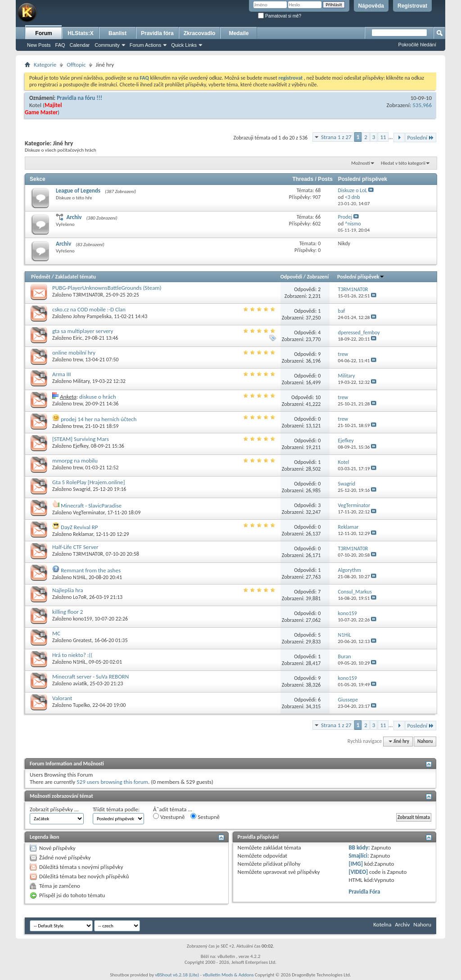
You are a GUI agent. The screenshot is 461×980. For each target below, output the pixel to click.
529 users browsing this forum (112, 782)
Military (81, 381)
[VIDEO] (358, 872)
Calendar (80, 45)
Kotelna (382, 924)
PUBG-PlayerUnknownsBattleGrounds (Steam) (107, 288)
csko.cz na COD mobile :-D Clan (89, 309)
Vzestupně (169, 817)
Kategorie (45, 65)
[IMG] (356, 864)
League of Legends (78, 191)
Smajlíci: (359, 856)
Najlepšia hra (68, 590)
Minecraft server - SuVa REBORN (90, 677)
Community (107, 45)
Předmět (41, 277)
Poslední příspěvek (361, 277)
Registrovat (412, 6)
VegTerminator (89, 512)
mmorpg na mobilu (75, 461)
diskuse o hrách (97, 397)
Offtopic (76, 65)
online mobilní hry (74, 353)
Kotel (35, 105)
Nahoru (425, 741)
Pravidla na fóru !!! (79, 98)
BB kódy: (359, 847)
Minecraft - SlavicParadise (91, 506)
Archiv (74, 217)
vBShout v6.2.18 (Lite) (177, 975)
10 (318, 397)
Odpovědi (291, 277)
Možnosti (360, 163)
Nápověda (371, 6)
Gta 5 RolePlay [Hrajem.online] (88, 482)
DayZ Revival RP (79, 527)
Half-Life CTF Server (75, 547)
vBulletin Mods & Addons (228, 975)
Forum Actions (145, 45)
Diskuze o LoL (353, 190)
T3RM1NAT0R (88, 295)
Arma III (61, 374)
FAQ (60, 45)
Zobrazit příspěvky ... (54, 809)
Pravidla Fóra (364, 892)
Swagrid (82, 489)
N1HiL (79, 577)
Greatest (82, 640)
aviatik (80, 683)
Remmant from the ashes (91, 570)
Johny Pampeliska (92, 316)
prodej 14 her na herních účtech (99, 419)
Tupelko (81, 705)
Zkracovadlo (200, 33)
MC (56, 633)
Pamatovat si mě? (280, 16)
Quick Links (184, 45)
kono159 (82, 619)
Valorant (62, 698)
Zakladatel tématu (75, 277)
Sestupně (205, 817)
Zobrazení (318, 277)
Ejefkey (81, 446)
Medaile (239, 33)
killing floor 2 (68, 612)
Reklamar (83, 534)
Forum (43, 33)
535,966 (422, 105)
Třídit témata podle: (116, 809)
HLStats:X (80, 33)
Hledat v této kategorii (403, 163)
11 (383, 137)
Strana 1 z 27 (336, 137)
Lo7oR (80, 597)
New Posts (39, 45)
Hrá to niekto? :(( (72, 655)
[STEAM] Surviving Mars (81, 439)
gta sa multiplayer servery (83, 331)
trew (78, 360)
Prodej (345, 217)
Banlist (118, 33)
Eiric (78, 338)
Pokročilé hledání (417, 45)
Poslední (421, 137)
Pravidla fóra (157, 33)
